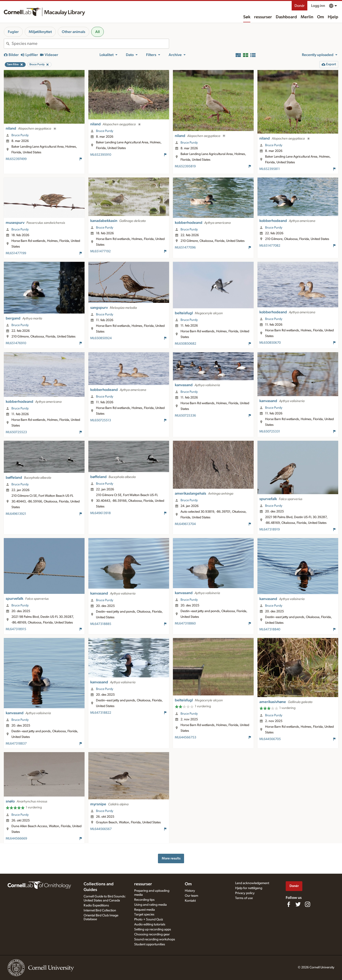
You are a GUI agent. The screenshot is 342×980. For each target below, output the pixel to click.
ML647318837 (16, 744)
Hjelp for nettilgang (249, 888)
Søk (247, 17)
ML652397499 (16, 159)
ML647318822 (101, 713)
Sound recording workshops (155, 939)
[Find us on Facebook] (289, 904)
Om (321, 17)
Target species (144, 914)
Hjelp (333, 17)
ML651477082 (270, 246)
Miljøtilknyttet (40, 32)
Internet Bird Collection (100, 910)
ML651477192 (100, 251)
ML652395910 (101, 155)
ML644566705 (270, 739)
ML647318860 (185, 624)
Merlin (307, 17)
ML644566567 (101, 829)
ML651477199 (16, 253)
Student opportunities (150, 944)
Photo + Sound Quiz (149, 919)
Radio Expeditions (96, 905)
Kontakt (190, 901)
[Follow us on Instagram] (308, 904)
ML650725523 (16, 432)
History (190, 891)
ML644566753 (185, 737)
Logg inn (318, 6)
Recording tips (144, 900)
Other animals (74, 32)
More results (171, 858)
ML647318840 (270, 629)
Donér (299, 6)
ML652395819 (185, 166)
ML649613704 (185, 524)
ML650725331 (270, 431)
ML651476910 (16, 343)
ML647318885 (101, 624)
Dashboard (286, 17)
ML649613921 (16, 514)
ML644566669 (16, 839)
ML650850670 (270, 343)
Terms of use (244, 898)
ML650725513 (101, 420)
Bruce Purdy (20, 135)
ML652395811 (270, 169)
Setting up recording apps (153, 929)
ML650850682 (185, 344)
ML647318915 (16, 629)
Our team (191, 896)
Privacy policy (245, 893)
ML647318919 (270, 530)
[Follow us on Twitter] (298, 904)
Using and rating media (150, 905)
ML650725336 (185, 416)
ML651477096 (185, 248)
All (97, 32)
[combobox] (90, 44)
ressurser (263, 17)
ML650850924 (101, 338)
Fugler (13, 32)
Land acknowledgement (252, 883)
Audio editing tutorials (150, 924)
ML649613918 (100, 513)
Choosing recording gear (152, 934)
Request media (145, 910)
